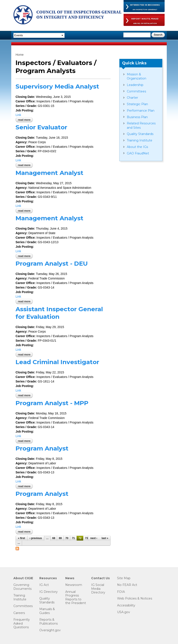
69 (60, 538)
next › (94, 538)
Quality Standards (140, 134)
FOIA (121, 592)
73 (87, 538)
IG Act (44, 585)
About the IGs (137, 147)
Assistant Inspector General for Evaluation (59, 313)
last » (105, 538)
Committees (136, 91)
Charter (132, 98)
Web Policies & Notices (135, 599)
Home (20, 55)
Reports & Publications (48, 622)
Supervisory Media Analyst (57, 86)
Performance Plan (141, 111)
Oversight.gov (50, 630)
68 (54, 538)
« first (21, 538)
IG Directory (48, 592)
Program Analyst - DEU (52, 263)
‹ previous (36, 538)
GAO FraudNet (138, 153)
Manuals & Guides (47, 611)
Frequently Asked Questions (22, 623)
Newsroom (74, 585)
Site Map (124, 578)
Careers (19, 613)
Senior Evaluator (41, 127)
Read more (25, 120)
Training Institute (140, 140)
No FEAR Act (127, 585)
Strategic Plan (137, 104)
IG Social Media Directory (98, 589)
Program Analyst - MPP (52, 403)
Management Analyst (49, 173)
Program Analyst (42, 448)
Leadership (135, 85)
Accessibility (126, 605)
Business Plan (137, 117)
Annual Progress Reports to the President (76, 598)
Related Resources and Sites (141, 125)
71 (73, 538)
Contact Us (100, 578)
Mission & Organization (137, 76)
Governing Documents (22, 587)
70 (67, 538)
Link (18, 115)
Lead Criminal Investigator (57, 362)
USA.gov (124, 612)
